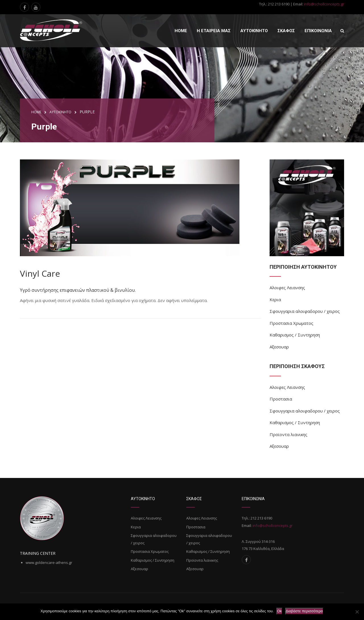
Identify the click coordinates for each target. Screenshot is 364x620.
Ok (279, 611)
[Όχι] (357, 612)
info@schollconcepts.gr (324, 4)
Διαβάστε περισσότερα (304, 611)
